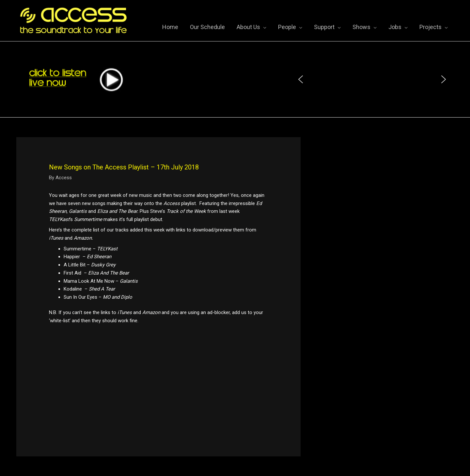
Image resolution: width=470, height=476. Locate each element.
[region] (372, 79)
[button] (301, 79)
